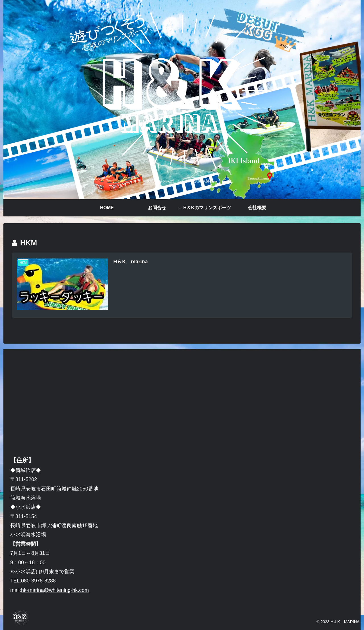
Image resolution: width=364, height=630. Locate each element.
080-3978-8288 (38, 581)
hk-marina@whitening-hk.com (55, 590)
